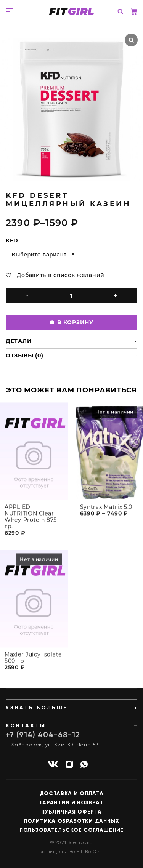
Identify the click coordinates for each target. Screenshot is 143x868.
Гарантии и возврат (72, 803)
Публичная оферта (71, 812)
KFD (12, 240)
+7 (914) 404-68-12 (43, 735)
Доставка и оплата (72, 794)
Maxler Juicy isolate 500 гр (33, 663)
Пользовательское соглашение (71, 830)
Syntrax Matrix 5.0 (106, 512)
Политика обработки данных (71, 821)
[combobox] (42, 254)
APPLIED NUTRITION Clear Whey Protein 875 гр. (31, 522)
